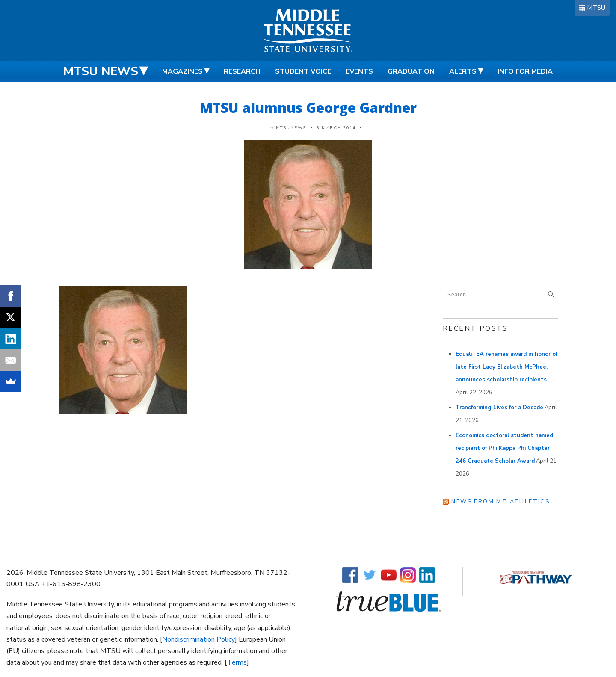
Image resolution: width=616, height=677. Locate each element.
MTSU (596, 8)
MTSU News (101, 71)
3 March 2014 (336, 128)
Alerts (463, 71)
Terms (237, 662)
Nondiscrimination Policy (198, 639)
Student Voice (303, 71)
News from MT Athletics (500, 502)
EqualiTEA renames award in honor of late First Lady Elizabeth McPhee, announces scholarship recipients (506, 367)
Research (242, 71)
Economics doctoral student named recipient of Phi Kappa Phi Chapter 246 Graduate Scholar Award (504, 448)
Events (359, 71)
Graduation (411, 71)
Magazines (182, 71)
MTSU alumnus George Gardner (308, 108)
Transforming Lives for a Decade (499, 408)
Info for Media (525, 71)
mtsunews (291, 128)
